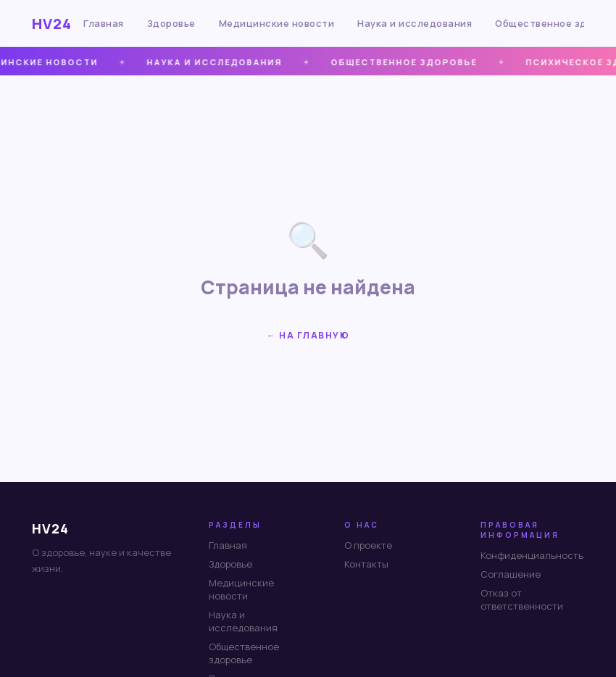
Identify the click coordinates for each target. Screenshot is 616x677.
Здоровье (171, 23)
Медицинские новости (277, 23)
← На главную (308, 335)
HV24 (52, 24)
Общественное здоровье (244, 653)
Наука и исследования (415, 23)
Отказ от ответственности (522, 599)
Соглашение (511, 574)
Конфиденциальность (532, 555)
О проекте (368, 545)
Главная (104, 23)
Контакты (366, 564)
